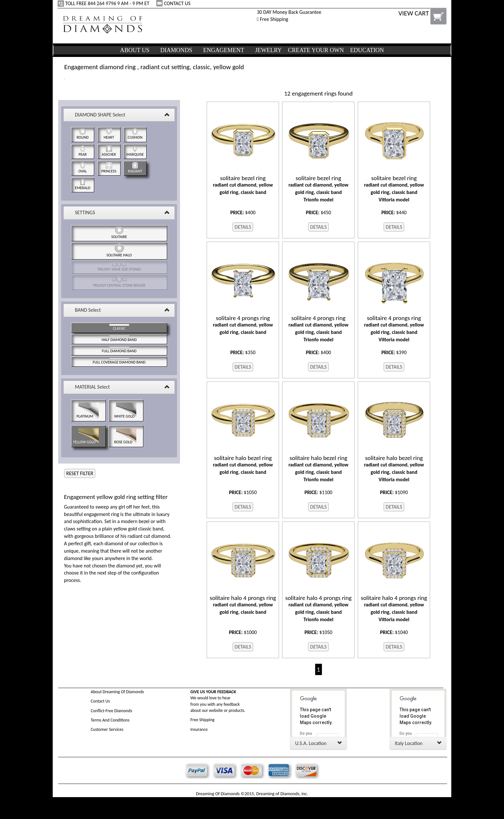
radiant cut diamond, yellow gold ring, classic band (243, 185)
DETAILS (243, 227)
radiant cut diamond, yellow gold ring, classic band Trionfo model (318, 189)
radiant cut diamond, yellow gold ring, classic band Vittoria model (394, 189)
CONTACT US (174, 3)
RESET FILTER (80, 473)
